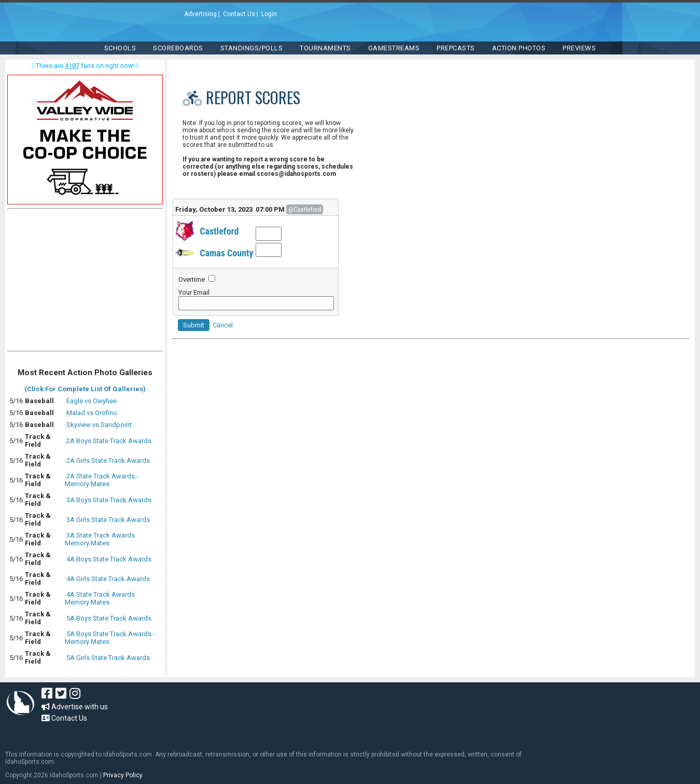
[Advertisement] (85, 282)
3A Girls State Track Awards (108, 520)
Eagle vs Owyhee (92, 401)
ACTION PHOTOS (519, 48)
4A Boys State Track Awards (109, 559)
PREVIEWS (579, 48)
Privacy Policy (123, 775)
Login (269, 14)
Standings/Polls (252, 48)
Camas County (226, 253)
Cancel (223, 325)
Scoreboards (178, 48)
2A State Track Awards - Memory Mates (102, 480)
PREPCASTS (456, 48)
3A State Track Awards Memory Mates (100, 539)
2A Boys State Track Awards (109, 441)
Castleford (219, 231)
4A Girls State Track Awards (108, 579)
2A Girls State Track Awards (108, 460)
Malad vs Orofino (92, 413)
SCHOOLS (120, 48)
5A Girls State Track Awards (108, 658)
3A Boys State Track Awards (109, 500)
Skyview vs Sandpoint (99, 425)
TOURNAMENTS (325, 48)
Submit (194, 325)
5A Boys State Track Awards (109, 618)
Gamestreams (394, 48)
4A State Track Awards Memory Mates (100, 598)
